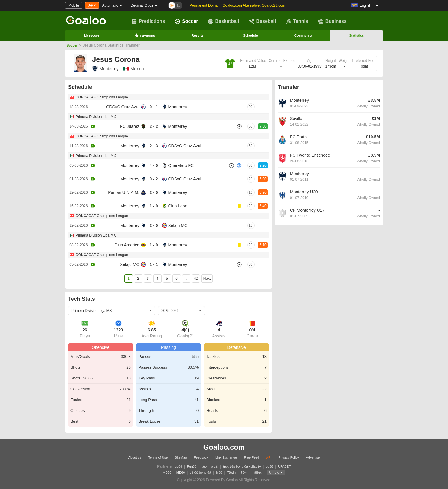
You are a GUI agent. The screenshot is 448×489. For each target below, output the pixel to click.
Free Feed (251, 457)
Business (332, 21)
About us (135, 457)
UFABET (284, 466)
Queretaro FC (181, 165)
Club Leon (178, 206)
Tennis (297, 21)
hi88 (219, 472)
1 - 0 (154, 206)
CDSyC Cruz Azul (123, 107)
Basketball (224, 21)
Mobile (74, 5)
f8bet (258, 472)
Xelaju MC (178, 225)
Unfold (274, 472)
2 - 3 (154, 146)
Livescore (92, 35)
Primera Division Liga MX (96, 117)
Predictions (148, 21)
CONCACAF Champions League (102, 97)
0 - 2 (154, 179)
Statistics (356, 35)
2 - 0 (154, 192)
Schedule (251, 35)
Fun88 (192, 466)
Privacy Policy (289, 457)
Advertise (313, 457)
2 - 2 (154, 126)
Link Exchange (226, 457)
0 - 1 (154, 107)
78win (231, 472)
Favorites (145, 35)
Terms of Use (158, 457)
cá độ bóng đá (200, 472)
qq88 (178, 466)
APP (92, 5)
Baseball (263, 21)
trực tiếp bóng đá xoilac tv (242, 466)
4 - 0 (154, 165)
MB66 (167, 472)
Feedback (201, 457)
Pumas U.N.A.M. (124, 192)
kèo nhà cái (210, 466)
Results (198, 35)
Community (304, 35)
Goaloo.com (224, 447)
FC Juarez (130, 126)
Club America (127, 245)
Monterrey (105, 69)
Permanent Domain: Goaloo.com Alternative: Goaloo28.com (237, 5)
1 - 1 (154, 264)
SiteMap (181, 457)
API (269, 457)
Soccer (186, 21)
